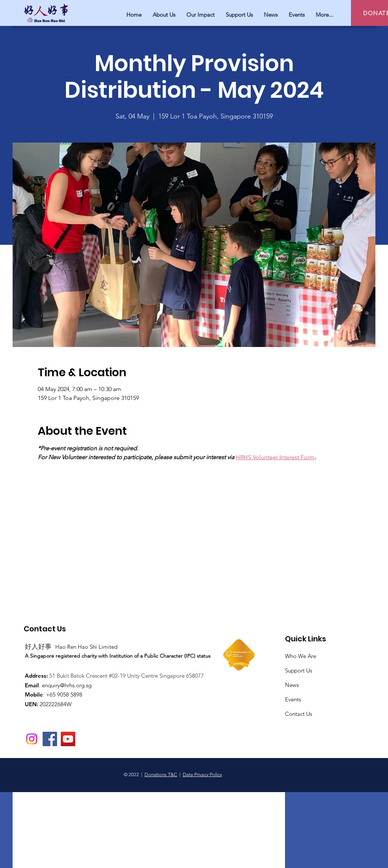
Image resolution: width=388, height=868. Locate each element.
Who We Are (301, 656)
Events (293, 699)
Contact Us (299, 714)
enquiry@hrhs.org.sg (67, 685)
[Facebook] (50, 739)
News (292, 685)
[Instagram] (32, 739)
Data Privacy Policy (202, 774)
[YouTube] (68, 739)
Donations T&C (161, 774)
